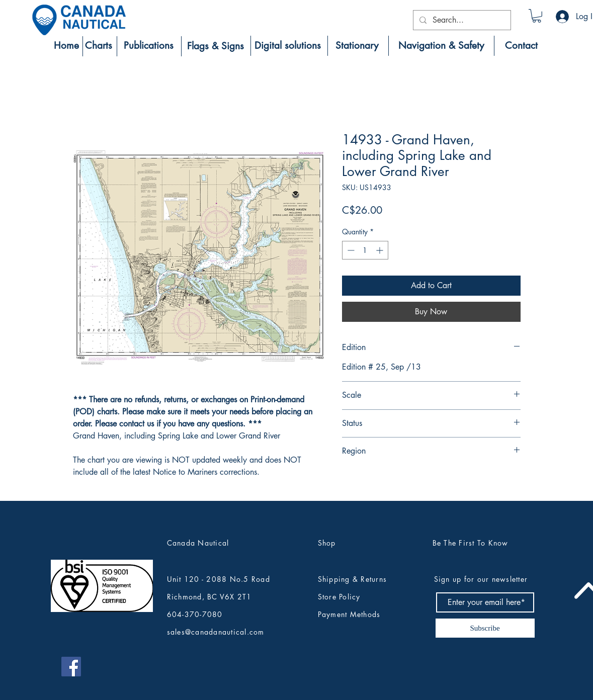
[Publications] (149, 46)
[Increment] (380, 250)
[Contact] (521, 46)
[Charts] (99, 46)
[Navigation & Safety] (441, 46)
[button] (537, 16)
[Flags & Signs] (216, 46)
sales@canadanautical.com (216, 632)
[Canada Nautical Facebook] (71, 667)
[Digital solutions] (288, 46)
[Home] (66, 46)
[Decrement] (350, 250)
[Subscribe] (485, 628)
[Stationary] (357, 46)
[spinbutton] (365, 250)
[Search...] (461, 20)
